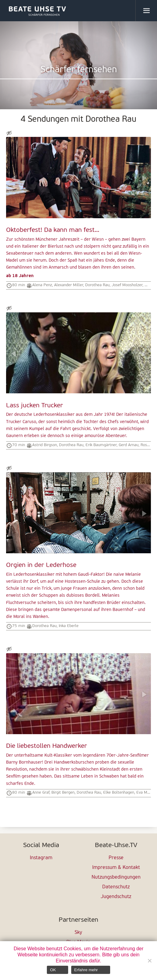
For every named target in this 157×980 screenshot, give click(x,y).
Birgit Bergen (63, 793)
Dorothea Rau (97, 285)
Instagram (41, 858)
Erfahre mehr (86, 970)
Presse (116, 858)
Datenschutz (116, 887)
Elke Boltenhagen (119, 793)
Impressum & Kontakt (116, 868)
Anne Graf (41, 793)
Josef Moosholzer (127, 285)
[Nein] (149, 961)
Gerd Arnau (129, 445)
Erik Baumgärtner (101, 445)
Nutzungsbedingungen (116, 877)
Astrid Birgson (45, 445)
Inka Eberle (69, 626)
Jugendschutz (116, 897)
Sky (78, 933)
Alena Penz (42, 285)
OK (53, 970)
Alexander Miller (69, 285)
